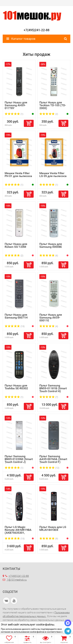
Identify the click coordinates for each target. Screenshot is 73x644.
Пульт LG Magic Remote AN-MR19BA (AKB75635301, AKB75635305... (18, 531)
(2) (49, 114)
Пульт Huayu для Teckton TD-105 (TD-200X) (53, 105)
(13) (15, 326)
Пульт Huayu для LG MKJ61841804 (53, 528)
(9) (49, 539)
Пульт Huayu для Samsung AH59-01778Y (16, 105)
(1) (14, 114)
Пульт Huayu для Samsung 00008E (51, 245)
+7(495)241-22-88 (17, 576)
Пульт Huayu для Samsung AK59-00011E (51, 318)
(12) (49, 468)
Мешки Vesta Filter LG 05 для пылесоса (53, 175)
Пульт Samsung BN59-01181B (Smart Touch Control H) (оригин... (53, 390)
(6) (49, 256)
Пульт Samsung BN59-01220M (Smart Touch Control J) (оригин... (19, 460)
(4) (49, 326)
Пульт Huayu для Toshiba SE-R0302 (16, 387)
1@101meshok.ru (17, 580)
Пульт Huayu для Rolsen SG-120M (16, 245)
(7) (49, 397)
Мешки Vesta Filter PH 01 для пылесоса (18, 175)
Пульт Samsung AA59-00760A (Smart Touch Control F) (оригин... (53, 460)
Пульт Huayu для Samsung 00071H (16, 316)
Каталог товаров (21, 39)
